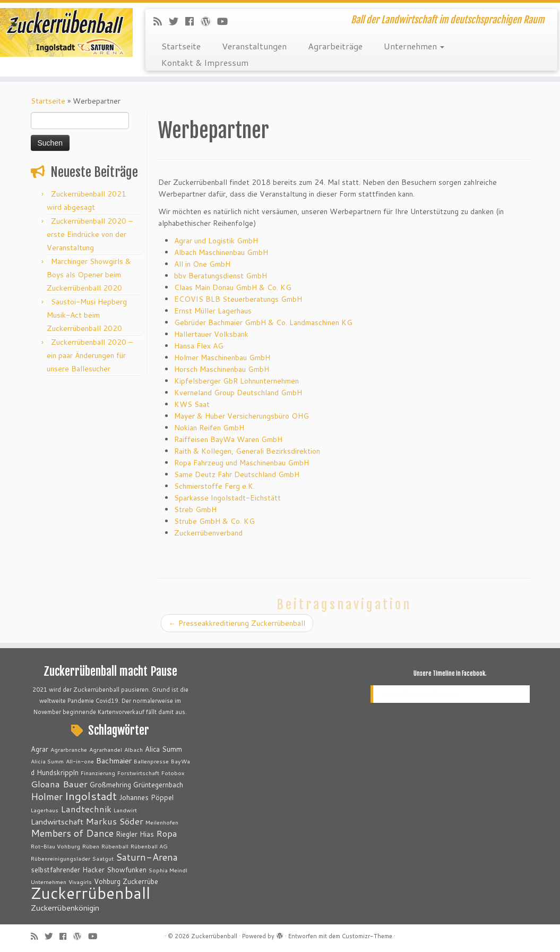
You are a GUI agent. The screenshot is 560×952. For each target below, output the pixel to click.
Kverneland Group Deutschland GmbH (238, 393)
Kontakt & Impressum (205, 62)
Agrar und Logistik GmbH (217, 241)
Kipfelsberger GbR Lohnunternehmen (236, 381)
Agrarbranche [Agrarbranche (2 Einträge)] (69, 749)
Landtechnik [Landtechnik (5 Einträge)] (86, 809)
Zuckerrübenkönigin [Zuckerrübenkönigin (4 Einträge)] (65, 908)
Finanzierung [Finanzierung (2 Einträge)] (98, 773)
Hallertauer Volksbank (211, 334)
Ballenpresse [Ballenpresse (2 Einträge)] (151, 761)
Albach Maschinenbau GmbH (221, 252)
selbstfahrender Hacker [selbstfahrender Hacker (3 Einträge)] (68, 870)
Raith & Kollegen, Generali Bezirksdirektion (247, 451)
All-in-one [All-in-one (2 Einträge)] (80, 761)
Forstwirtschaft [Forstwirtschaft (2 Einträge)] (138, 773)
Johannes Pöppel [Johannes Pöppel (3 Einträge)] (146, 797)
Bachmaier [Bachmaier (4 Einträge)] (114, 760)
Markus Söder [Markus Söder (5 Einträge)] (114, 821)
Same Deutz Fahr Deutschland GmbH (237, 474)
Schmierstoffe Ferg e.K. (214, 486)
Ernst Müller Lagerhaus (213, 311)
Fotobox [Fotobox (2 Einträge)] (173, 773)
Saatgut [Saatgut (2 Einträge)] (103, 858)
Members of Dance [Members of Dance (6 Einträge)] (72, 833)
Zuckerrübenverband (208, 533)
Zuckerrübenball (214, 936)
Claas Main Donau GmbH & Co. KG (233, 287)
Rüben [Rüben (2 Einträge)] (91, 846)
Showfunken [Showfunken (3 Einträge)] (127, 870)
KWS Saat (192, 404)
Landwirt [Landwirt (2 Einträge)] (125, 810)
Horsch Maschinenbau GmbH (222, 369)
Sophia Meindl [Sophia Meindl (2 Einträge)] (168, 870)
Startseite (181, 46)
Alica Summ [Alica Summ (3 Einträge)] (163, 749)
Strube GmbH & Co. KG (214, 521)
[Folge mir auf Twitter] (177, 21)
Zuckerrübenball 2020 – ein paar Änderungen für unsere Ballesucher (90, 355)
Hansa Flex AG (199, 346)
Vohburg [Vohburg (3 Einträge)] (107, 881)
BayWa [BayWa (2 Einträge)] (180, 761)
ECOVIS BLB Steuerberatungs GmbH (238, 299)
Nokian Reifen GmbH (209, 428)
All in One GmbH (202, 264)
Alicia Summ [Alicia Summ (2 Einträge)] (47, 761)
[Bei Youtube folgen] (226, 21)
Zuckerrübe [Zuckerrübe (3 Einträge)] (140, 881)
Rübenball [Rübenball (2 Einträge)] (115, 846)
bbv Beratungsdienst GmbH (221, 276)
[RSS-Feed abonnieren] (161, 21)
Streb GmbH (195, 509)
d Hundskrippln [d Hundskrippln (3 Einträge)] (55, 772)
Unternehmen (414, 46)
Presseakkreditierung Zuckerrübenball (237, 623)
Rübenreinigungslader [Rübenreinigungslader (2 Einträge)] (61, 858)
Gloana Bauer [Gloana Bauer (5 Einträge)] (59, 784)
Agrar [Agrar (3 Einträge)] (40, 749)
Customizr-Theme (367, 936)
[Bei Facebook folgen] (193, 21)
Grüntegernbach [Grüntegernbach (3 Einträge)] (158, 785)
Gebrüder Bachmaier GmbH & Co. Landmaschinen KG (263, 322)
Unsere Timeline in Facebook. (450, 674)
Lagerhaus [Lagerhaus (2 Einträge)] (45, 810)
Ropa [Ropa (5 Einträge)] (167, 833)
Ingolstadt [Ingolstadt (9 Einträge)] (91, 796)
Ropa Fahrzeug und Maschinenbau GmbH (242, 463)
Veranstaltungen (254, 46)
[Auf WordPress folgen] (209, 21)
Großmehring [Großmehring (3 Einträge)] (110, 785)
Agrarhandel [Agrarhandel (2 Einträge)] (106, 749)
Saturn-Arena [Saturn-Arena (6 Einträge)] (147, 857)
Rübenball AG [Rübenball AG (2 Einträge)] (149, 846)
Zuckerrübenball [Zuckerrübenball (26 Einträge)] (91, 893)
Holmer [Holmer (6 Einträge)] (47, 796)
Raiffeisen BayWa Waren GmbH (228, 439)
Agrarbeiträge (335, 46)
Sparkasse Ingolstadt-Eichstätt (227, 498)
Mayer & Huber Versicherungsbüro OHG (242, 416)
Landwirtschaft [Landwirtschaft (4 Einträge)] (57, 822)
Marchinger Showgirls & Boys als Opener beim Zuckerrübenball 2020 (89, 275)
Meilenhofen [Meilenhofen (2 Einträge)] (162, 822)
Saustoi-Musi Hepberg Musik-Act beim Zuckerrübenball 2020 (87, 315)
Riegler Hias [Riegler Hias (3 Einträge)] (135, 834)
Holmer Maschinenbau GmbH (222, 358)
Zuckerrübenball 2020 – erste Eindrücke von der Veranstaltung (90, 234)
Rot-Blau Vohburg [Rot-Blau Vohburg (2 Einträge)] (55, 846)
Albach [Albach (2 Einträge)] (133, 749)
